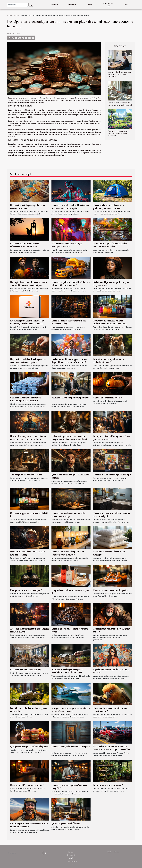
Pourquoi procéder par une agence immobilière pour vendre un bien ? (67, 671)
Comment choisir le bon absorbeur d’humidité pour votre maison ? (26, 399)
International (72, 5)
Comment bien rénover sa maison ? (26, 670)
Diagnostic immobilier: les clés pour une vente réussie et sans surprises (28, 361)
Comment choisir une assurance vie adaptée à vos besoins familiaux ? (119, 74)
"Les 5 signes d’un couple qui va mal (26, 475)
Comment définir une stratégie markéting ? (112, 475)
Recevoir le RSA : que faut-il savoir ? (27, 785)
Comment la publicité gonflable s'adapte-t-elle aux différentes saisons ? (71, 284)
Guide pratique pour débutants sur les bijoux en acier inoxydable (110, 245)
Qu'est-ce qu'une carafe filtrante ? (66, 824)
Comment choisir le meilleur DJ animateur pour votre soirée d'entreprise (70, 207)
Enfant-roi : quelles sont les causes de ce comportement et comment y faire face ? (70, 438)
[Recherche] (17, 5)
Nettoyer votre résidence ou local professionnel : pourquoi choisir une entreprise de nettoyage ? (109, 324)
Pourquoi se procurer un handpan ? (26, 590)
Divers (126, 5)
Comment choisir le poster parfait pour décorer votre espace (28, 207)
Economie (54, 5)
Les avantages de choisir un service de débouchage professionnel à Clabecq (27, 322)
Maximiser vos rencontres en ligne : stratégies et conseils (67, 245)
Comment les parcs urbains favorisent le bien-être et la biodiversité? (118, 133)
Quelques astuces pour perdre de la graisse (29, 747)
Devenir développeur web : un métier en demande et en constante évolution (28, 438)
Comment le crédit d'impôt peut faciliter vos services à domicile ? (120, 104)
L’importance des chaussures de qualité (110, 590)
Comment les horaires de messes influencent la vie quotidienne (25, 245)
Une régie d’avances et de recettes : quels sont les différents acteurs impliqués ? (28, 284)
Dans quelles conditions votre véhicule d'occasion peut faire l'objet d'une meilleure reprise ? (112, 750)
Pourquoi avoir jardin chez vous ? (108, 785)
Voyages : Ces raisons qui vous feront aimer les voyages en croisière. (71, 710)
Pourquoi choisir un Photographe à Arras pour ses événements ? (111, 438)
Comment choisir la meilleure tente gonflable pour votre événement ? (109, 207)
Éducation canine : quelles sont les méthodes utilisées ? (108, 361)
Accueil (10, 15)
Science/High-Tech (108, 5)
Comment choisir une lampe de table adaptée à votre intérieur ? (68, 553)
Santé (90, 5)
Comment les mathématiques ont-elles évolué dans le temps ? (68, 515)
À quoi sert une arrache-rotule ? (107, 398)
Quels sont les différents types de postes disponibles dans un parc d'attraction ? (69, 361)
